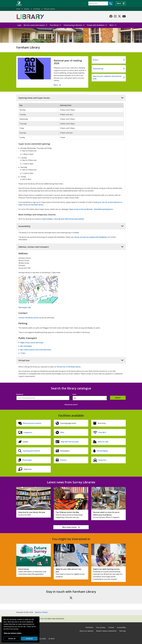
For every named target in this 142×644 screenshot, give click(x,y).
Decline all (12, 639)
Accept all (29, 639)
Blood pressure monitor (32, 423)
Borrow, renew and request (34, 25)
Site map (123, 631)
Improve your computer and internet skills (107, 77)
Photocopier (27, 460)
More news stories (69, 527)
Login (19, 25)
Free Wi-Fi (102, 432)
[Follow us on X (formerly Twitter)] (71, 598)
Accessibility (121, 627)
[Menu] (121, 3)
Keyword (20, 394)
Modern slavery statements (106, 631)
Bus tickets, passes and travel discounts (36, 350)
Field (74, 394)
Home (18, 9)
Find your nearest (49, 9)
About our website (86, 631)
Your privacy (101, 627)
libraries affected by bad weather (71, 219)
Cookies (111, 627)
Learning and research (31, 451)
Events (96, 60)
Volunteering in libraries (73, 25)
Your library (37, 9)
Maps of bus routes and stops (32, 343)
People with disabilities (96, 25)
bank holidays (48, 219)
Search (118, 398)
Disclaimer (89, 627)
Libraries (27, 9)
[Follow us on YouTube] (124, 16)
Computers (28, 432)
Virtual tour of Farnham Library (69, 367)
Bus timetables (26, 346)
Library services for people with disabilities (91, 237)
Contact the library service (29, 318)
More (114, 25)
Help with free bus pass (70, 442)
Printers (63, 460)
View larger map (25, 307)
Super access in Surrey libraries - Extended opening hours (91, 209)
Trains (23, 353)
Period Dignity (102, 451)
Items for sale (103, 442)
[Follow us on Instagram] (115, 16)
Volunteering (98, 69)
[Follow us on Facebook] (111, 16)
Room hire (102, 460)
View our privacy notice (13, 633)
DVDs (62, 432)
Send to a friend (41, 612)
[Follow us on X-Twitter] (119, 16)
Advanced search (71, 405)
